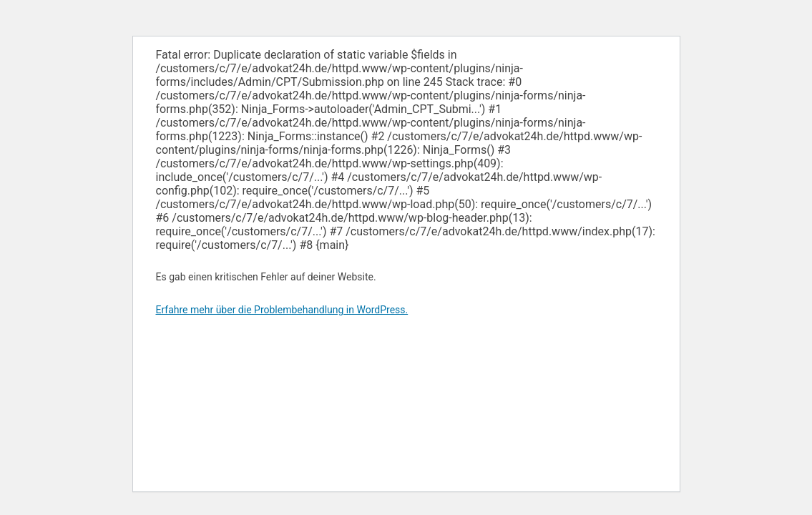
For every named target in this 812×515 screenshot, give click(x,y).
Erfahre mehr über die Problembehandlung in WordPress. (282, 310)
